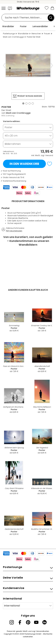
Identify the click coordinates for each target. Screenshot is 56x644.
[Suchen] (51, 18)
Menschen (36, 34)
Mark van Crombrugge (13, 37)
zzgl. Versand (47, 155)
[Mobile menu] (4, 8)
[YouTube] (36, 622)
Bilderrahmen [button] (13, 144)
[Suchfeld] (25, 18)
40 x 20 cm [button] (11, 136)
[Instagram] (12, 622)
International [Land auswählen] (12, 606)
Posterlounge (9, 34)
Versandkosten (43, 631)
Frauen (47, 34)
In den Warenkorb (24, 164)
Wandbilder (23, 34)
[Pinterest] (28, 622)
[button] (10, 8)
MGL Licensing (8, 116)
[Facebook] (20, 622)
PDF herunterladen (14, 231)
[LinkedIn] (45, 622)
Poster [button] (9, 127)
